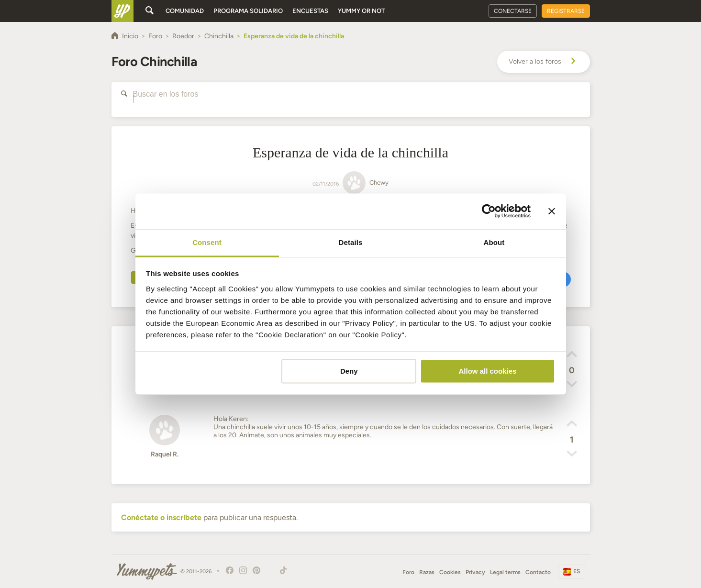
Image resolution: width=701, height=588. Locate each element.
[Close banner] (552, 211)
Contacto (538, 572)
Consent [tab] (207, 242)
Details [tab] (351, 242)
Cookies (450, 572)
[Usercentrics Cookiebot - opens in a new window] (489, 211)
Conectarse (513, 11)
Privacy (475, 572)
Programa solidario (248, 11)
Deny (349, 371)
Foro (408, 572)
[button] (572, 355)
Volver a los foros (544, 62)
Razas (427, 572)
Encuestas (310, 11)
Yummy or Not (361, 11)
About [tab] (494, 242)
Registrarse (566, 11)
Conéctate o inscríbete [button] (161, 517)
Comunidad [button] (185, 11)
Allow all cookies (487, 371)
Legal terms (505, 572)
